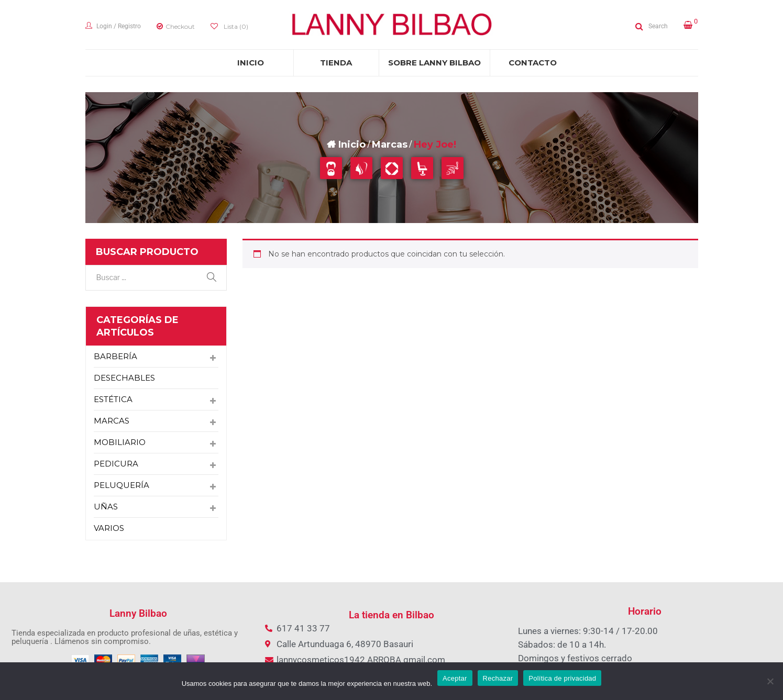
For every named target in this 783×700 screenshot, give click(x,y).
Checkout (180, 26)
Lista (235, 26)
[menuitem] (251, 63)
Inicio (352, 145)
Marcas (390, 145)
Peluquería (122, 485)
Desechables (124, 378)
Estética (113, 399)
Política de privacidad (562, 678)
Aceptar (455, 678)
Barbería (115, 356)
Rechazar (498, 678)
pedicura (116, 464)
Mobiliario (120, 442)
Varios (109, 528)
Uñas (106, 507)
